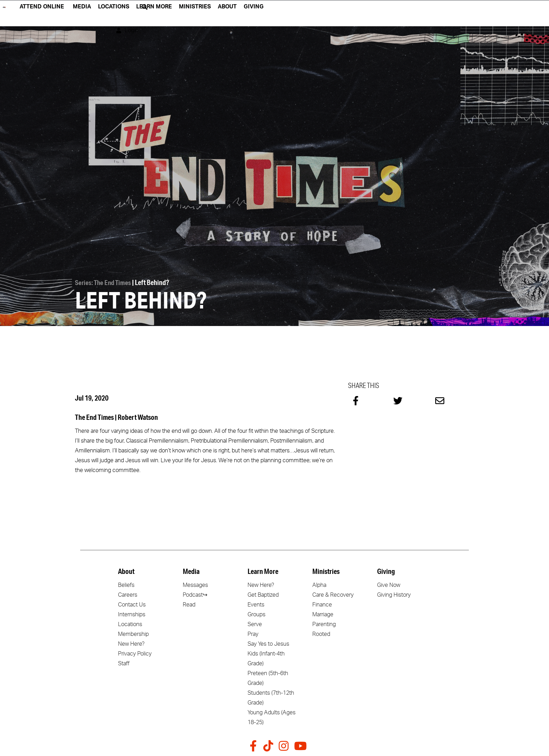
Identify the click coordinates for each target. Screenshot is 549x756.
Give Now (389, 584)
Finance (322, 604)
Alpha (319, 584)
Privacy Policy (135, 653)
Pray (253, 633)
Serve (255, 624)
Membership (133, 633)
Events (256, 604)
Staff (124, 663)
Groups (256, 614)
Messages (195, 584)
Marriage (323, 614)
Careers (128, 594)
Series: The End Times (104, 282)
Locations (130, 624)
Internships (132, 614)
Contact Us (132, 604)
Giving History (394, 594)
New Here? (131, 643)
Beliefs (126, 584)
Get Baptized (263, 594)
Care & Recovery (333, 594)
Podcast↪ (195, 594)
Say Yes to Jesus (268, 643)
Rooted (321, 633)
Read (189, 604)
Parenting (324, 624)
